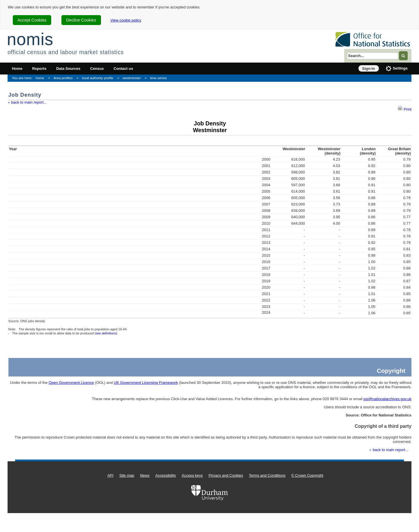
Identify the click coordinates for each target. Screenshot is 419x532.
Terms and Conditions (267, 475)
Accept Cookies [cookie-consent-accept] (32, 20)
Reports (39, 69)
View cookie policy (126, 20)
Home (17, 69)
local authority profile (98, 78)
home (40, 78)
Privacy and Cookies (226, 475)
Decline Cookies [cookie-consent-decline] (81, 20)
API (110, 475)
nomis (30, 39)
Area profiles (63, 78)
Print (404, 109)
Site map (127, 475)
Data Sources (68, 69)
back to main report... (29, 102)
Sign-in (369, 69)
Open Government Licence (71, 383)
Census (97, 69)
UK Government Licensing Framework (146, 383)
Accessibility (166, 475)
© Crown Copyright (307, 475)
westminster (132, 78)
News (145, 475)
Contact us (123, 69)
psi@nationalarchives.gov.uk (387, 399)
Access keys (192, 475)
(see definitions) (106, 333)
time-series (158, 78)
